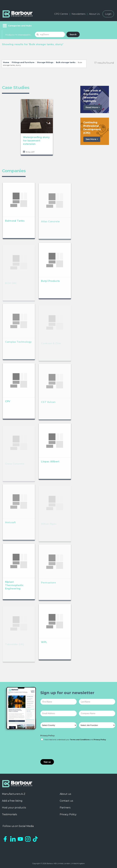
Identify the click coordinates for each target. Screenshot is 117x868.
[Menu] (17, 26)
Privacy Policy (47, 736)
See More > (92, 139)
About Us (94, 14)
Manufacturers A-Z (14, 794)
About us (65, 794)
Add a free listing (12, 801)
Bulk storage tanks (66, 62)
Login (108, 14)
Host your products (14, 808)
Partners (65, 808)
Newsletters (78, 14)
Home (6, 62)
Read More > (93, 107)
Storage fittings (45, 62)
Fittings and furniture (23, 62)
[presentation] (64, 750)
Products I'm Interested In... (19, 35)
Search (73, 34)
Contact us (66, 801)
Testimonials (9, 814)
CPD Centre (61, 14)
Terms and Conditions (80, 740)
